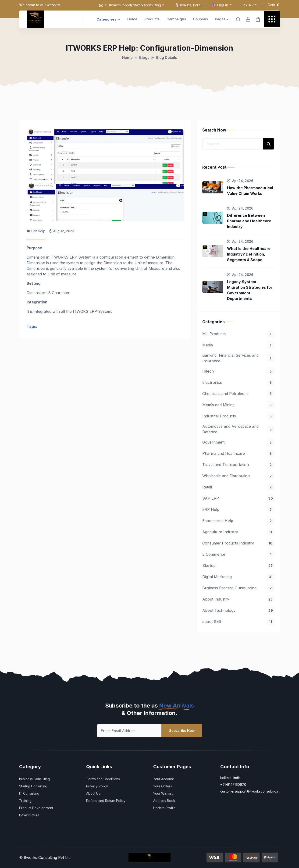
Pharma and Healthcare (238, 453)
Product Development (36, 808)
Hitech (238, 371)
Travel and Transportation (238, 465)
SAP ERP (238, 498)
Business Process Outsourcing (238, 588)
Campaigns (176, 19)
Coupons (200, 19)
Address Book (164, 801)
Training (25, 801)
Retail (238, 487)
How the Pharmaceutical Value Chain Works (250, 191)
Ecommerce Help (238, 521)
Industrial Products (238, 416)
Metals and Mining (238, 405)
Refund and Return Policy (106, 801)
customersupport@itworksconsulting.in (132, 5)
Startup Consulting (33, 786)
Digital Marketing (238, 577)
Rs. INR (248, 5)
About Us (93, 793)
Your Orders (163, 786)
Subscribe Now (182, 731)
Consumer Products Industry (238, 543)
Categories (108, 19)
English (220, 5)
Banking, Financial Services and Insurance (238, 358)
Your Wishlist (163, 793)
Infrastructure (29, 815)
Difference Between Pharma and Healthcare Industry (249, 221)
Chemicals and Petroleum (238, 394)
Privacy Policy (97, 786)
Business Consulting (34, 779)
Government (238, 442)
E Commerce (238, 554)
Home (132, 19)
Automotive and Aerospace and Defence (238, 429)
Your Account (164, 779)
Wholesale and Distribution (238, 476)
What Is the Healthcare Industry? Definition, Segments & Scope (249, 254)
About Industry (238, 599)
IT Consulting (29, 793)
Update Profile (164, 808)
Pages (222, 19)
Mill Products (238, 334)
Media (238, 345)
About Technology (238, 610)
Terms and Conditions (103, 779)
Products (152, 19)
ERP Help (238, 509)
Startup (238, 566)
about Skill (238, 622)
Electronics (238, 382)
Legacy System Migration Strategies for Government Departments (250, 290)
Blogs (144, 57)
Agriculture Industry (238, 532)
